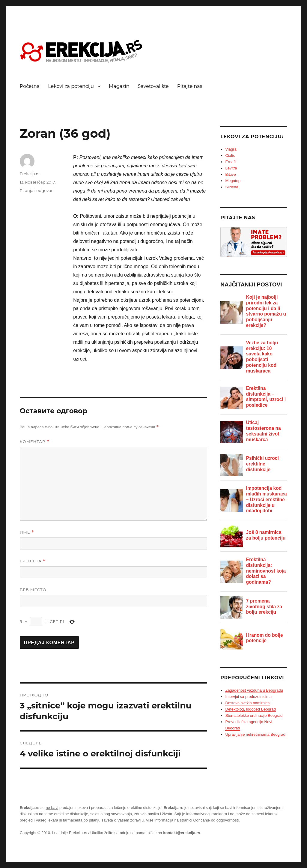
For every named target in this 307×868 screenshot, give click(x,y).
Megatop (233, 181)
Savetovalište (153, 86)
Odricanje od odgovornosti (216, 820)
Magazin (119, 86)
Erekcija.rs (30, 174)
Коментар (35, 442)
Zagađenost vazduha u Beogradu (254, 690)
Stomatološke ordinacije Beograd (254, 715)
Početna (30, 86)
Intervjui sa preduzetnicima (248, 697)
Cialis (230, 156)
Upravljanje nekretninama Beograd (255, 734)
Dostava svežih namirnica (247, 703)
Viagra (231, 149)
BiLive (230, 174)
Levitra (231, 168)
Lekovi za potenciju (71, 86)
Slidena (232, 187)
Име (27, 532)
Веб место (33, 590)
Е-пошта (33, 561)
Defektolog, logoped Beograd (250, 709)
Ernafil (231, 162)
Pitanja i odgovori (37, 190)
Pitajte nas (190, 86)
